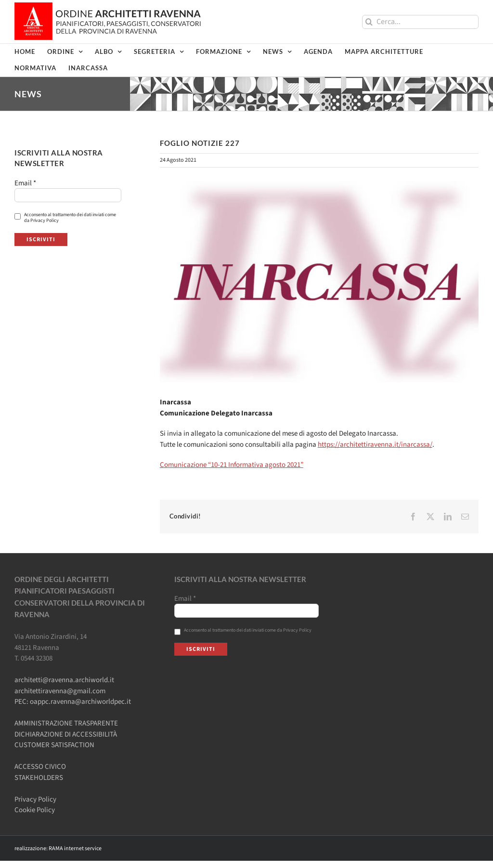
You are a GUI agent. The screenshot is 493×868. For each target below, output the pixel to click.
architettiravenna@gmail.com (60, 691)
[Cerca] (369, 22)
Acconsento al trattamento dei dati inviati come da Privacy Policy (65, 218)
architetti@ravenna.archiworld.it (64, 680)
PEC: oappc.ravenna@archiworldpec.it (73, 702)
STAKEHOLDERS (39, 778)
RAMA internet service (75, 849)
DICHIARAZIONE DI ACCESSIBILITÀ (66, 734)
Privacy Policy (35, 799)
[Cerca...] (420, 22)
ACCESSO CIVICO (40, 767)
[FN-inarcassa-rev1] (319, 282)
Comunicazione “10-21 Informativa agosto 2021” (232, 465)
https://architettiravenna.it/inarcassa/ (375, 445)
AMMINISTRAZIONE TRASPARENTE (66, 723)
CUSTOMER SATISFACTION (54, 745)
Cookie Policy (35, 810)
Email (25, 183)
